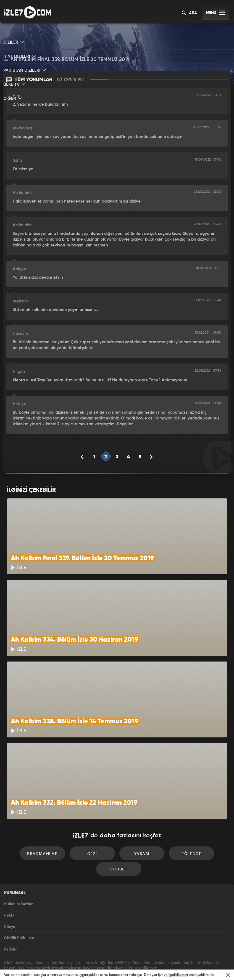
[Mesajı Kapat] (228, 975)
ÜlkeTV (115, 966)
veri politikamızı (176, 975)
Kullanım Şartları (19, 878)
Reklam (11, 891)
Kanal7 (47, 966)
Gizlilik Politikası (19, 916)
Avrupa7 (93, 966)
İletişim (11, 928)
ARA (189, 13)
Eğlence (188, 827)
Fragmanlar (46, 827)
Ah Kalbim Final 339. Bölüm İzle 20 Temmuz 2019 (67, 60)
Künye (10, 903)
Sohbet (119, 843)
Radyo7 (70, 966)
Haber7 (146, 966)
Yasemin (181, 966)
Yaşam (141, 827)
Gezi (93, 827)
